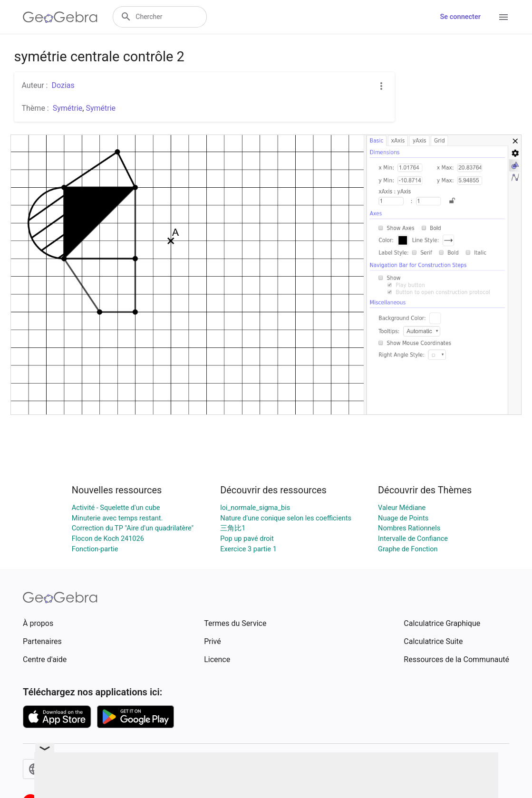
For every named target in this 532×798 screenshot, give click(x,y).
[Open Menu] (503, 17)
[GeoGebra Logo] (60, 17)
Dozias (63, 85)
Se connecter (460, 17)
